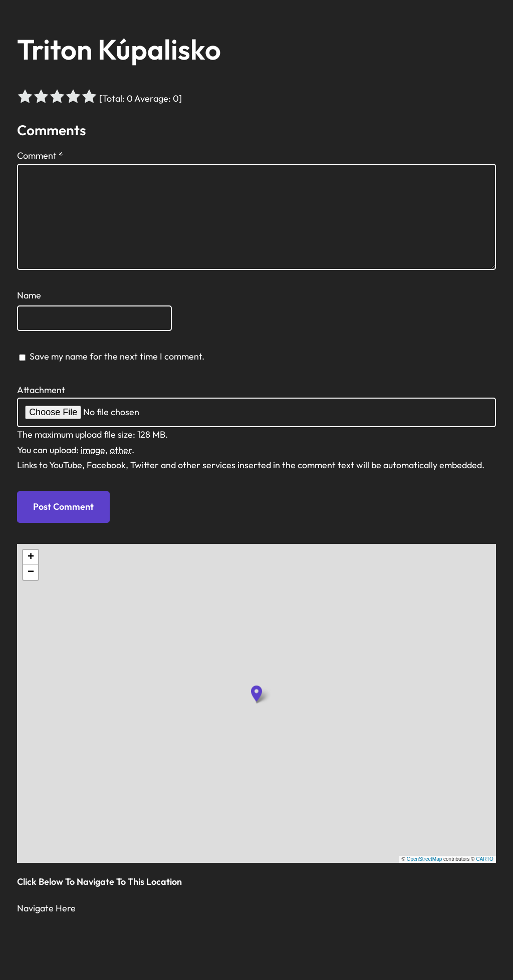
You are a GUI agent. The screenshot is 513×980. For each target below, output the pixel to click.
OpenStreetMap (425, 859)
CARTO (485, 859)
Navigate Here (46, 908)
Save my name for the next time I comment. (117, 356)
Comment (40, 155)
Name (29, 295)
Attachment (41, 390)
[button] (256, 694)
